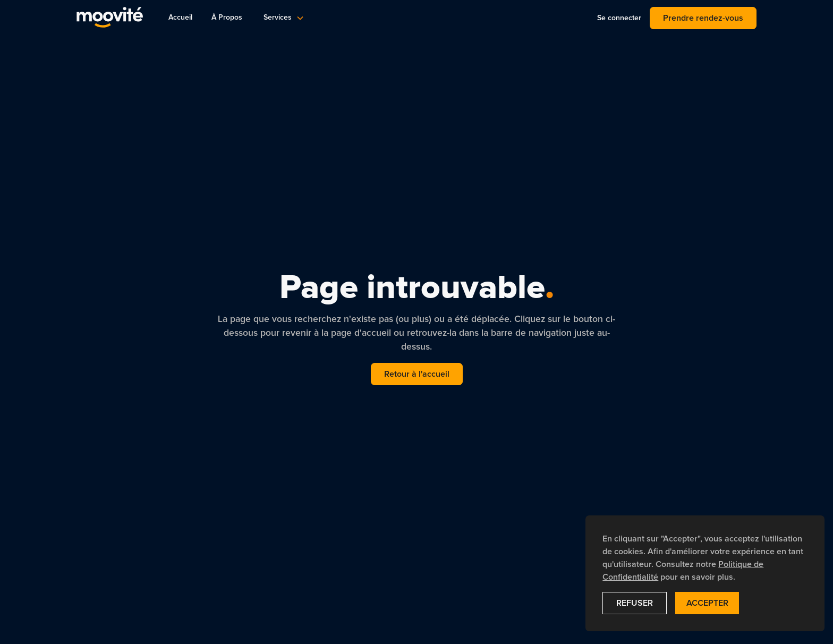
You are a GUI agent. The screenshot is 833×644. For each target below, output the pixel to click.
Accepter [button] (707, 603)
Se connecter (619, 18)
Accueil (180, 18)
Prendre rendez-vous (703, 18)
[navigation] (110, 18)
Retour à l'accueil (417, 374)
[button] (283, 18)
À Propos (227, 18)
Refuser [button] (635, 603)
